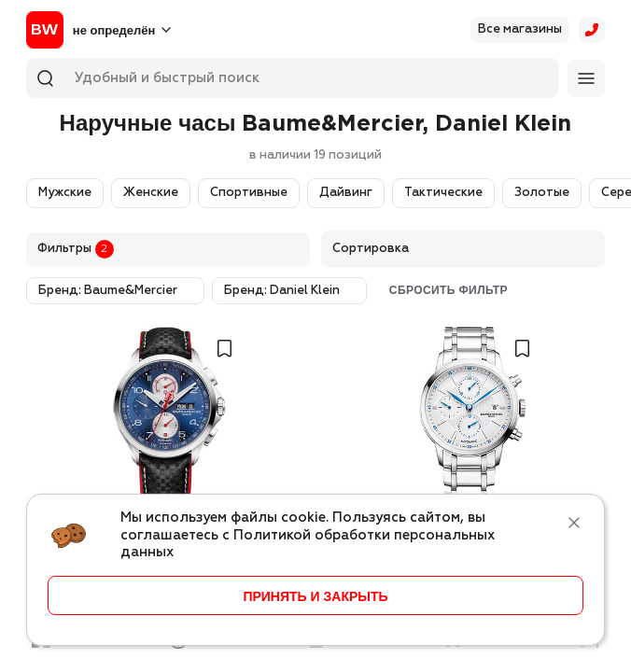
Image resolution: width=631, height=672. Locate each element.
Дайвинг (346, 193)
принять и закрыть (315, 596)
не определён (114, 30)
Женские (151, 193)
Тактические (443, 193)
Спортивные (249, 193)
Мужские (65, 193)
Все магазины (520, 29)
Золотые (542, 193)
